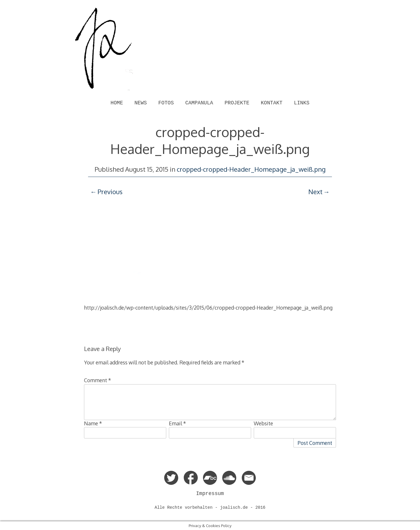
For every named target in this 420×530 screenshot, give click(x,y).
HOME (117, 103)
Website (263, 423)
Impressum (210, 494)
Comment (98, 380)
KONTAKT (272, 103)
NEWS (141, 103)
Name (93, 423)
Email (177, 423)
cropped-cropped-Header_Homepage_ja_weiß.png (251, 169)
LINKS (302, 103)
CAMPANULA (199, 103)
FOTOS (166, 103)
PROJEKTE (237, 103)
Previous (110, 192)
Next (315, 192)
